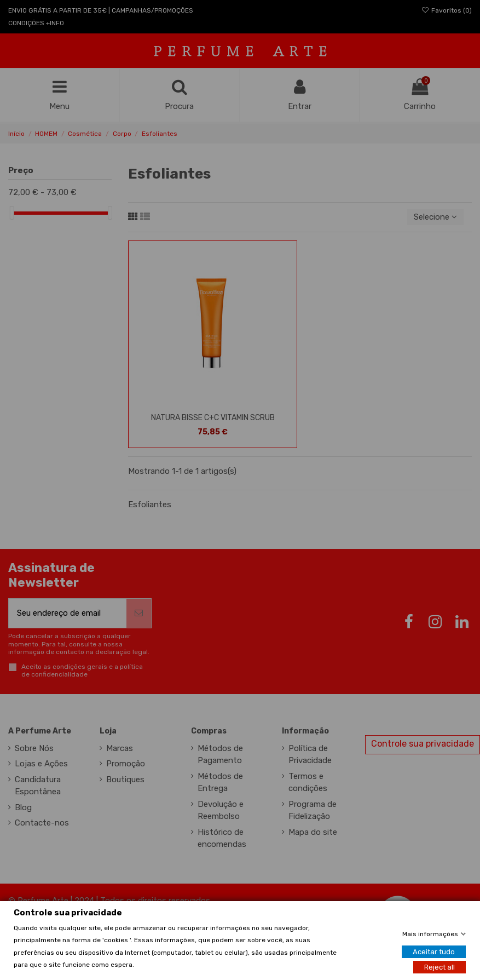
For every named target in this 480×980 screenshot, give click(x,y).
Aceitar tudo (434, 952)
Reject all (439, 967)
